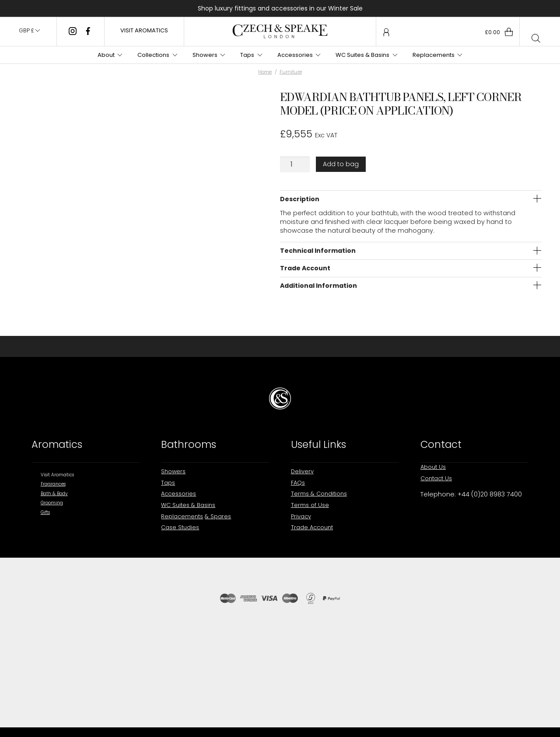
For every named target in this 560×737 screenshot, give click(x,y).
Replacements (434, 55)
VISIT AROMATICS (144, 30)
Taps (247, 55)
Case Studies (180, 527)
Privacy (301, 516)
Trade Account (312, 527)
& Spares (218, 516)
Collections (153, 55)
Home (265, 72)
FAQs (298, 483)
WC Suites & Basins (362, 55)
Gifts (45, 512)
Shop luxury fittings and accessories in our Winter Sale (280, 8)
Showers (205, 55)
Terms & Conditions (319, 494)
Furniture (291, 72)
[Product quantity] (295, 164)
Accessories (295, 55)
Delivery (302, 471)
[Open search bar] (536, 39)
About (106, 55)
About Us (433, 467)
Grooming (52, 503)
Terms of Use (310, 505)
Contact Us (436, 478)
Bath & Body (54, 494)
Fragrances (53, 484)
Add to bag (341, 164)
